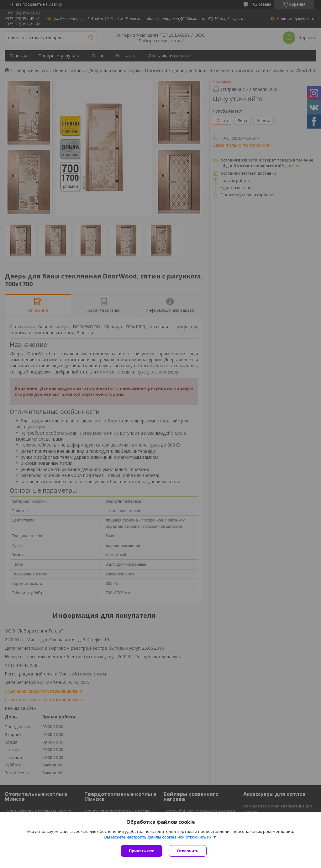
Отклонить (188, 851)
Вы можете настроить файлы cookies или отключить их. (158, 837)
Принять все (142, 851)
